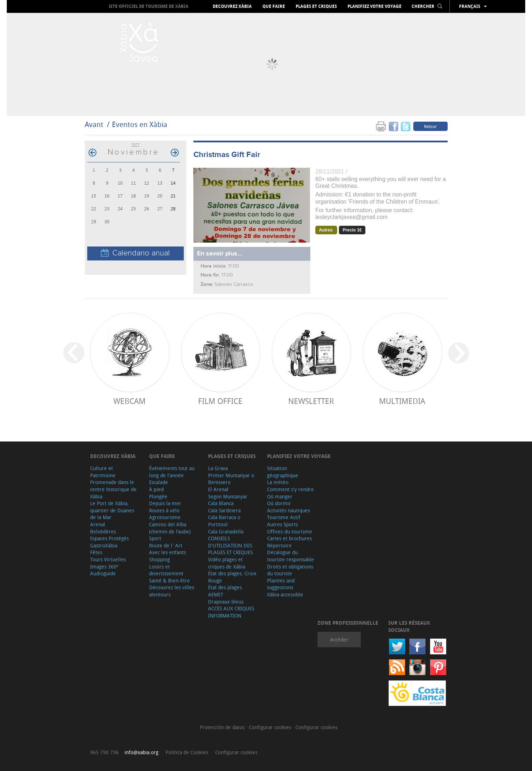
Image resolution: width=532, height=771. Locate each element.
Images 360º (104, 567)
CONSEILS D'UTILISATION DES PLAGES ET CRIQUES (230, 545)
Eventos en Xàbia (140, 124)
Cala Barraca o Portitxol (224, 521)
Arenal (98, 524)
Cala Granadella (226, 531)
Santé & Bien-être (169, 580)
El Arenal (218, 489)
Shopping (159, 559)
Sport (155, 538)
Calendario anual (135, 253)
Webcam (129, 401)
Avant (94, 124)
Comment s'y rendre (290, 489)
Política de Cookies (187, 752)
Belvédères (103, 531)
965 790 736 (104, 752)
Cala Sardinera (224, 510)
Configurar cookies (271, 727)
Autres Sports (282, 524)
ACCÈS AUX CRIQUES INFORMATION (231, 612)
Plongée (158, 496)
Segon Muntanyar (228, 496)
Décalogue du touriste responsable (290, 556)
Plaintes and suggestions (281, 584)
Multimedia (402, 401)
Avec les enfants (168, 552)
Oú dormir (279, 503)
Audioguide (103, 573)
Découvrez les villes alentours (172, 591)
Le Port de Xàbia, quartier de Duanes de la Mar (112, 510)
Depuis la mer (165, 503)
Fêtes (96, 552)
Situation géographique (283, 472)
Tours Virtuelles (108, 559)
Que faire (274, 6)
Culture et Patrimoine (103, 472)
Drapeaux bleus (226, 602)
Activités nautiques (289, 510)
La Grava (218, 468)
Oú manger (280, 496)
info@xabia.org (141, 752)
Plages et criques (316, 6)
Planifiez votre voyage (375, 6)
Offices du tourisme (290, 531)
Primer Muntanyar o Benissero (231, 479)
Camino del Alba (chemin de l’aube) (170, 528)
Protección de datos (223, 727)
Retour (430, 126)
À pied (156, 489)
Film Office (220, 401)
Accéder (339, 640)
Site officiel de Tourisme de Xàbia (149, 6)
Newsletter (311, 401)
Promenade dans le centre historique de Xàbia (113, 489)
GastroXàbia (104, 545)
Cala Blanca (221, 503)
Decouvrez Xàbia (232, 6)
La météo (278, 482)
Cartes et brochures (289, 538)
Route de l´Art (166, 545)
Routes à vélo (164, 510)
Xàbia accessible (285, 594)
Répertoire (279, 545)
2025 (136, 145)
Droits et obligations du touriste (290, 570)
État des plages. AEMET (226, 591)
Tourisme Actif (284, 517)
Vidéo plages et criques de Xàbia (227, 563)
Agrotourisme (165, 517)
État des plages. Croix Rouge (232, 577)
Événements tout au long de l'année (172, 472)
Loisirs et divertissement (166, 570)
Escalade (159, 482)
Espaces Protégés (109, 538)
